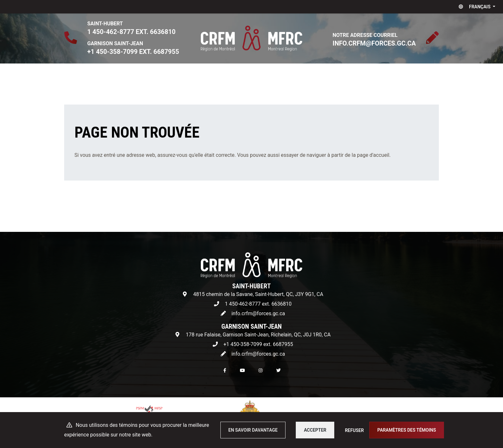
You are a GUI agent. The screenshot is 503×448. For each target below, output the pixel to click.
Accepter (315, 430)
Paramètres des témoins (407, 430)
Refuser (354, 430)
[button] (476, 7)
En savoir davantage (253, 430)
